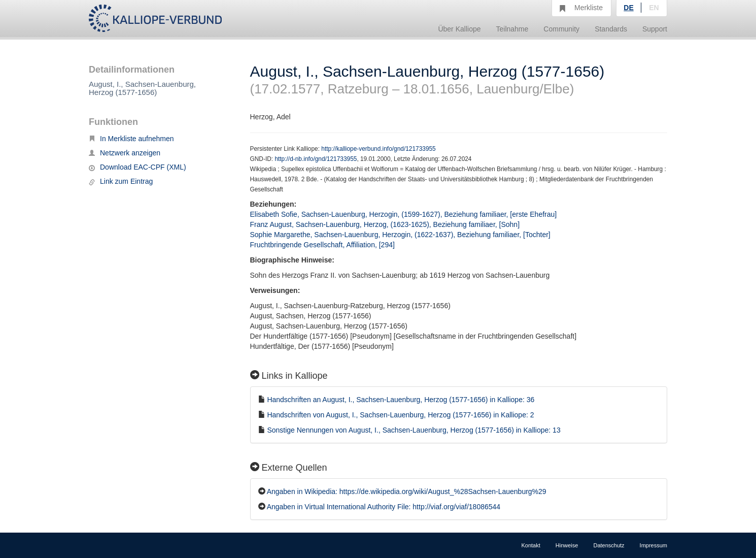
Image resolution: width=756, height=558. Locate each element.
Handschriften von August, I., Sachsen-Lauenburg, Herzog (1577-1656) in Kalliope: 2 (400, 415)
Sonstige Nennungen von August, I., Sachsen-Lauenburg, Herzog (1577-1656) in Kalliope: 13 (414, 430)
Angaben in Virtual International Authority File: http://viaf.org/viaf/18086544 (384, 507)
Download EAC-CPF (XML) (138, 167)
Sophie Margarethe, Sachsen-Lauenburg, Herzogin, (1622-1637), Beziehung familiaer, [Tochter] (400, 235)
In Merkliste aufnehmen (131, 139)
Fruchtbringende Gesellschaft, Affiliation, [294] (322, 245)
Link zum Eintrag (121, 181)
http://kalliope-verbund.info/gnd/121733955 (378, 149)
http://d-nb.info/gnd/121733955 (316, 159)
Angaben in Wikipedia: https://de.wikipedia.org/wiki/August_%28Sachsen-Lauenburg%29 (407, 491)
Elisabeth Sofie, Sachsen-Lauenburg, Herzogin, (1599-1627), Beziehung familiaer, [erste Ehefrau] (404, 214)
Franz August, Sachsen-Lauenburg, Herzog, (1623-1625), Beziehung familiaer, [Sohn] (385, 224)
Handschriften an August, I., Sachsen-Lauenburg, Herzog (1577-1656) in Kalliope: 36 (401, 400)
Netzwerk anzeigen (125, 153)
